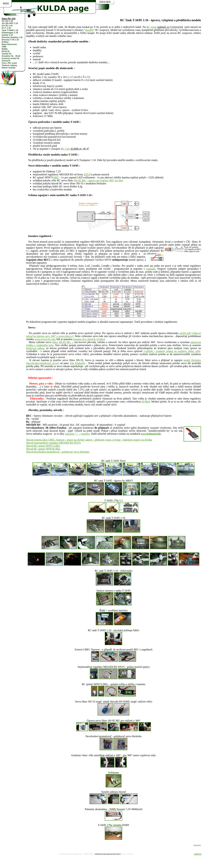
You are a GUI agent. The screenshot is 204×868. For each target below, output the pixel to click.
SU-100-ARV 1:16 (10, 23)
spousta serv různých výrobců (89, 339)
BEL (57, 177)
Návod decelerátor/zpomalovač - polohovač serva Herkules (58, 452)
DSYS (87, 174)
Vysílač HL (7, 54)
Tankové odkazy (9, 65)
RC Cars (66, 149)
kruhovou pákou (35, 348)
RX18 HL (6, 51)
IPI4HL (5, 49)
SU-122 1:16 (7, 21)
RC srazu (152, 27)
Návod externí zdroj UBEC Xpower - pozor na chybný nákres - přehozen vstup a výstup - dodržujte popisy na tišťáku (89, 440)
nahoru (198, 854)
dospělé (89, 30)
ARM (4, 47)
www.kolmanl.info (151, 434)
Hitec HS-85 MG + (63, 342)
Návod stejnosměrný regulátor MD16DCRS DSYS (53, 443)
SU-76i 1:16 (7, 26)
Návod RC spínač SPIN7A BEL (43, 446)
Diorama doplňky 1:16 (12, 37)
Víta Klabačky (77, 363)
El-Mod (5, 42)
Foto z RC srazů (9, 63)
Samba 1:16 (7, 35)
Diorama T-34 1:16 (10, 40)
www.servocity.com (45, 339)
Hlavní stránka (9, 68)
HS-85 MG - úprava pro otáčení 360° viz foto (99, 180)
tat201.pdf (185, 333)
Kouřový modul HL (11, 58)
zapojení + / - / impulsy (77, 434)
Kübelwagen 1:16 (10, 33)
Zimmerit (6, 61)
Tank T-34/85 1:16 (10, 30)
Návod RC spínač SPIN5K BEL (43, 449)
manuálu (151, 269)
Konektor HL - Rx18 (11, 56)
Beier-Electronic (9, 44)
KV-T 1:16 (6, 28)
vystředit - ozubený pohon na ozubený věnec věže (172, 351)
